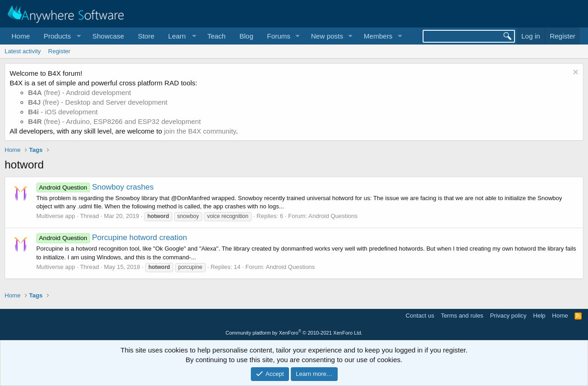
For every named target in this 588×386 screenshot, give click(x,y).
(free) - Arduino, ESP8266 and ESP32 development (114, 121)
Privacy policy (508, 316)
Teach (216, 36)
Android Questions (333, 216)
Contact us (420, 316)
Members (378, 36)
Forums (279, 36)
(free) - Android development (79, 92)
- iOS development (63, 112)
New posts (327, 36)
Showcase (108, 36)
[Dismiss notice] (574, 73)
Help (540, 316)
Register (59, 51)
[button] (61, 36)
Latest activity (23, 51)
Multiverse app (56, 216)
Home (21, 36)
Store (146, 36)
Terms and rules (462, 316)
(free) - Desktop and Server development (98, 102)
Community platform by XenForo (294, 333)
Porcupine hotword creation (112, 238)
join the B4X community (200, 131)
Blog (246, 36)
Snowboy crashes (95, 187)
